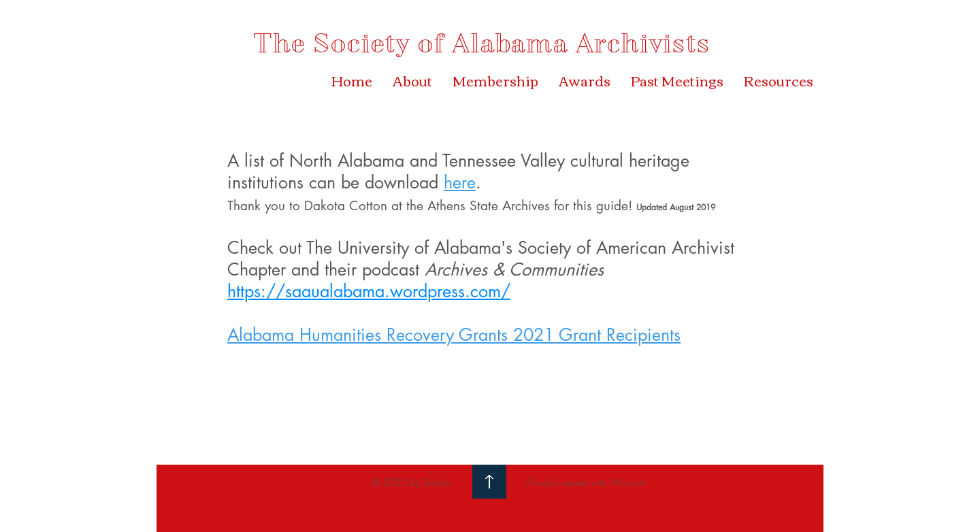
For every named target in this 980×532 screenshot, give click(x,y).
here (460, 182)
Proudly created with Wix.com (586, 482)
